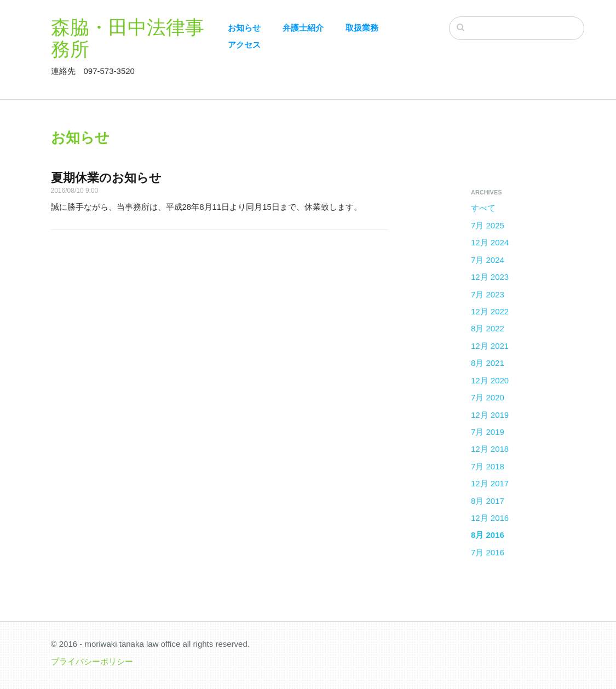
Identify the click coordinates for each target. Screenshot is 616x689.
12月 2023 (490, 277)
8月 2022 (488, 328)
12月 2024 (490, 242)
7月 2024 (488, 260)
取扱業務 (362, 28)
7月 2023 (488, 294)
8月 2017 (488, 501)
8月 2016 (488, 535)
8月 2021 (488, 363)
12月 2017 (490, 483)
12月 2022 (490, 311)
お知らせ (244, 28)
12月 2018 (490, 449)
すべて (483, 208)
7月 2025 (488, 225)
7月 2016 (488, 552)
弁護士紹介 (303, 28)
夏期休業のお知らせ (106, 178)
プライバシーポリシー (92, 661)
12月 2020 (490, 380)
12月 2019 (490, 415)
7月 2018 (488, 466)
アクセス (244, 45)
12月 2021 (490, 346)
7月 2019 (488, 432)
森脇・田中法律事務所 (128, 38)
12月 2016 (490, 518)
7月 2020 (488, 397)
